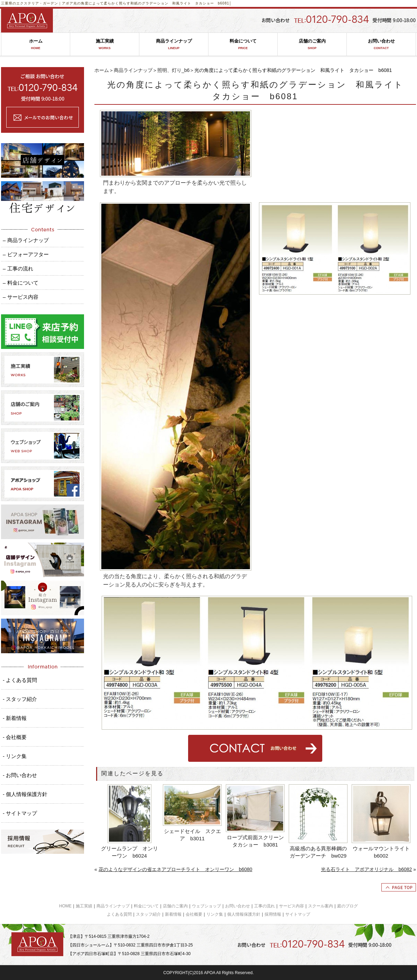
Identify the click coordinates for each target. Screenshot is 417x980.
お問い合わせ (381, 44)
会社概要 (194, 914)
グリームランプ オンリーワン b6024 (129, 852)
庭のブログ (347, 906)
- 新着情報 (15, 718)
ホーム (36, 44)
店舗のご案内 (312, 44)
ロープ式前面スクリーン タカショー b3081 (256, 841)
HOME (65, 906)
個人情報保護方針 (244, 914)
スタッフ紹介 (148, 914)
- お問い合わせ (20, 775)
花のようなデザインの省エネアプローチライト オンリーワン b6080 (175, 869)
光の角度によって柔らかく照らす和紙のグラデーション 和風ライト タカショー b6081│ (152, 3)
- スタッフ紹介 (20, 699)
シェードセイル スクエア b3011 (192, 835)
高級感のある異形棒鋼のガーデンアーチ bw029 (318, 852)
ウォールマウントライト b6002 (382, 852)
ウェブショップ (206, 906)
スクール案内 (321, 906)
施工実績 (105, 44)
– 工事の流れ (18, 269)
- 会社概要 (15, 737)
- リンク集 (15, 756)
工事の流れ (265, 906)
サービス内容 (291, 906)
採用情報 (273, 914)
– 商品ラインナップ (26, 240)
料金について (243, 44)
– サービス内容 (21, 297)
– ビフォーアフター (26, 254)
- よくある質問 (20, 680)
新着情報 (173, 914)
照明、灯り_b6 (173, 70)
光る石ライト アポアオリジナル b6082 (366, 869)
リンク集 (215, 914)
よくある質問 (119, 914)
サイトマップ (298, 914)
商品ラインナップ (174, 44)
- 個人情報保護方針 (25, 794)
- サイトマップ (20, 813)
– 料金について (21, 283)
